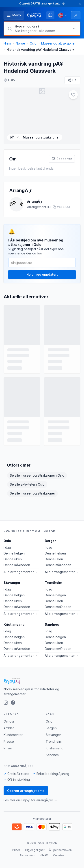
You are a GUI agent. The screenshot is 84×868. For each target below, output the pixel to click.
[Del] (72, 80)
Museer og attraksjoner (58, 43)
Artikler (9, 728)
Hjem (7, 43)
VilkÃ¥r (44, 855)
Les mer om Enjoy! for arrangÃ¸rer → (30, 800)
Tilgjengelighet (34, 850)
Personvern (28, 855)
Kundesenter (13, 735)
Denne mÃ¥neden (17, 565)
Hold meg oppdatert (42, 274)
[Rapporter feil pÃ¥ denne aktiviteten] (62, 159)
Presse (9, 741)
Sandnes (52, 624)
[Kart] (50, 15)
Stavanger (12, 583)
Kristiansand (14, 624)
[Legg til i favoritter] (73, 95)
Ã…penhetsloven (60, 850)
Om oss (9, 721)
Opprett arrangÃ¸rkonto (26, 791)
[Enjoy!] (42, 681)
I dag (7, 547)
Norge (20, 43)
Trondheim (54, 583)
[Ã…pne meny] (14, 15)
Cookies (59, 855)
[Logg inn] (76, 15)
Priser (8, 748)
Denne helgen (14, 553)
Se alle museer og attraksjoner (32, 493)
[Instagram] (6, 703)
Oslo (33, 43)
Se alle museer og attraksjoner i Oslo (37, 475)
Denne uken (13, 559)
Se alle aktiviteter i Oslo (27, 484)
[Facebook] (13, 703)
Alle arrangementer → (21, 572)
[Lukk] (80, 4)
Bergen (51, 541)
